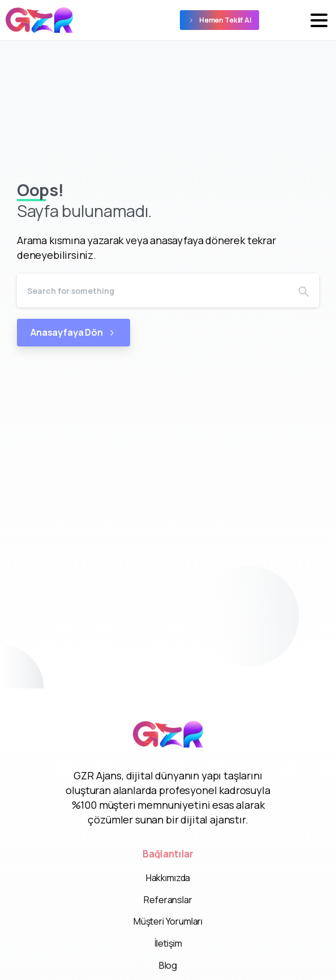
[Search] (153, 290)
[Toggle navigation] (319, 20)
